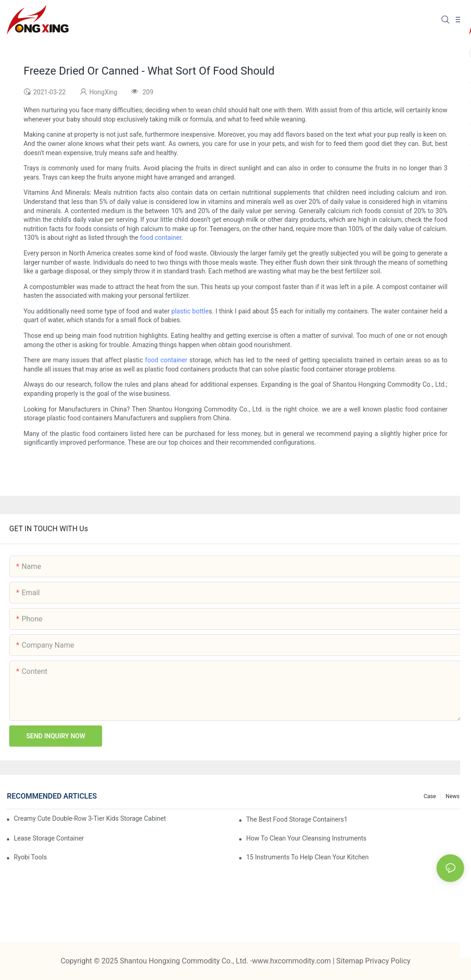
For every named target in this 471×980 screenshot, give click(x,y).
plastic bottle (190, 311)
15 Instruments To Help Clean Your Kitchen (307, 857)
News (453, 796)
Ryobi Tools (30, 857)
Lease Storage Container (49, 838)
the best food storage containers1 (297, 819)
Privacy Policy (388, 961)
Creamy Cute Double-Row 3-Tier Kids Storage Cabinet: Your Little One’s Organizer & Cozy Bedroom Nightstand (90, 818)
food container (161, 238)
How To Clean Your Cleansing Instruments (306, 838)
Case (430, 796)
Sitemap (351, 961)
